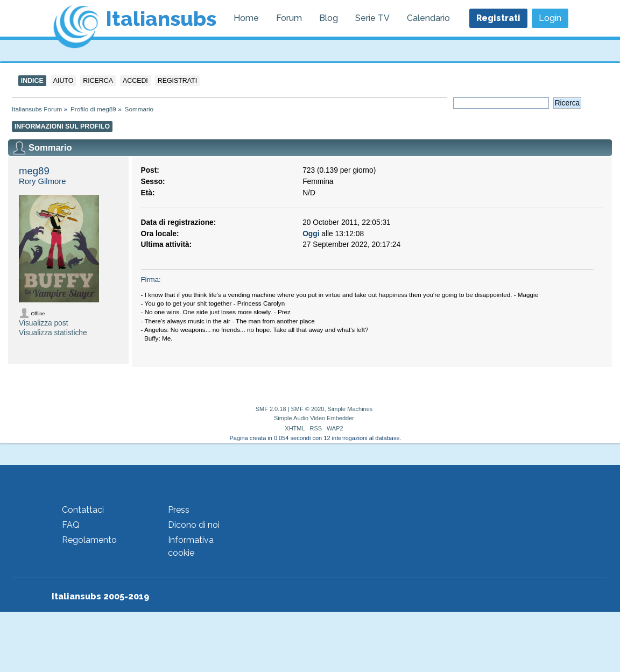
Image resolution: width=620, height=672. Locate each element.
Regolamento (89, 540)
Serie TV (372, 18)
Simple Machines (350, 409)
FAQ (71, 525)
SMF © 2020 (308, 409)
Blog (329, 18)
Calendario (428, 18)
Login (550, 18)
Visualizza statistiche (53, 333)
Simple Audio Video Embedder (314, 418)
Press (179, 510)
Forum (289, 18)
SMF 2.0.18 (271, 409)
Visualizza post (43, 323)
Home (246, 18)
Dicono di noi (194, 525)
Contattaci (83, 510)
